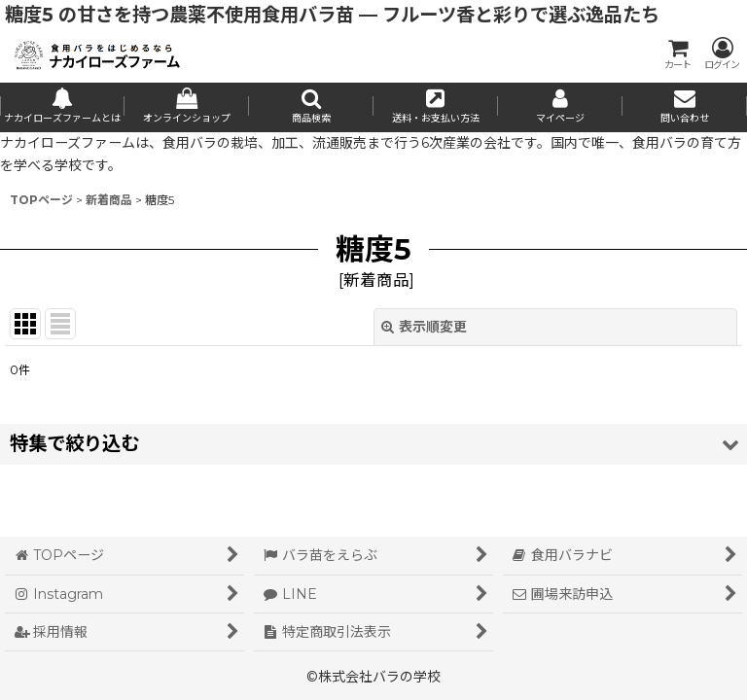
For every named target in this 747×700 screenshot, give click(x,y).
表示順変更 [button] (424, 327)
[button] (311, 107)
